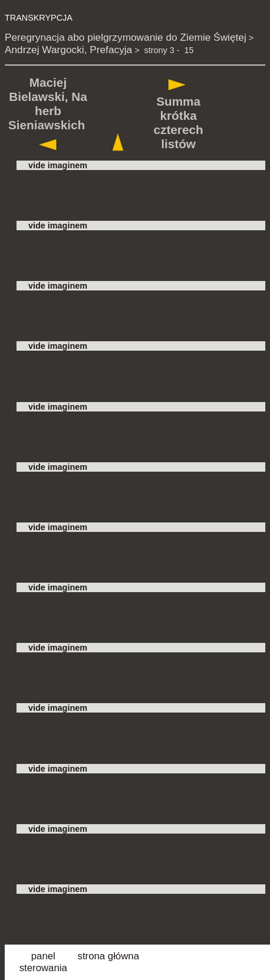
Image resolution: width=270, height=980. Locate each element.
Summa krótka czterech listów (179, 122)
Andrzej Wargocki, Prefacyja (68, 50)
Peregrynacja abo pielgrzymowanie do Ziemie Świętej (126, 37)
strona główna (108, 956)
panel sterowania (43, 962)
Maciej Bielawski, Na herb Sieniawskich (48, 104)
